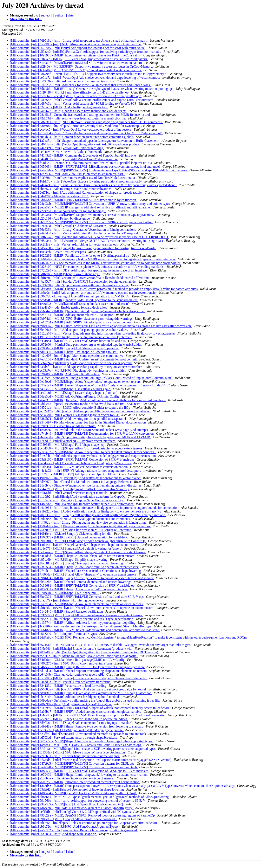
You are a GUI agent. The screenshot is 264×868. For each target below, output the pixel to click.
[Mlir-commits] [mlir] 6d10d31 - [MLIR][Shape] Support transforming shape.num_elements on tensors (79, 671)
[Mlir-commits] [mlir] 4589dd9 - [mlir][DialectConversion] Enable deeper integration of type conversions (80, 526)
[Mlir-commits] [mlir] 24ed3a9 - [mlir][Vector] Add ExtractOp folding (57, 148)
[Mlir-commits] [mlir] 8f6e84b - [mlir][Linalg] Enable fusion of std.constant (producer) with (72, 649)
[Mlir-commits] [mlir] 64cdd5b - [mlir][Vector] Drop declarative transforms (60, 682)
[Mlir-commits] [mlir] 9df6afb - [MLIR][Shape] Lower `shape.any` (55, 274)
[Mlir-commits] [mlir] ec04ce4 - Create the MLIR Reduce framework (56, 152)
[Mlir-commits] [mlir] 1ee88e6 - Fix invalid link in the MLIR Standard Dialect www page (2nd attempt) (79, 430)
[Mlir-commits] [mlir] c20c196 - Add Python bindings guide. (51, 218)
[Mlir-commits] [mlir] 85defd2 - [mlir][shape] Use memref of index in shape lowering (67, 789)
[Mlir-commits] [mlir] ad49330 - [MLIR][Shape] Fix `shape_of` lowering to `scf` (64, 352)
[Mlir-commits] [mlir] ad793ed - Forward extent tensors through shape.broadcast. (64, 738)
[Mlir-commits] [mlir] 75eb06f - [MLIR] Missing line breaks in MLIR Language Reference (71, 530)
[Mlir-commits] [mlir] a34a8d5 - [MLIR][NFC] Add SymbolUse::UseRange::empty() (67, 804)
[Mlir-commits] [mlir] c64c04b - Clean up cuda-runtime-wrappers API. (57, 674)
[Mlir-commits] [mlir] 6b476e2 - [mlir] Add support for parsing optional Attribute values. (69, 330)
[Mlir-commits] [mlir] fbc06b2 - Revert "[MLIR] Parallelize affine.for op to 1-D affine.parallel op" (76, 96)
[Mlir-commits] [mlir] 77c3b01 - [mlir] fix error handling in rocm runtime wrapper (65, 756)
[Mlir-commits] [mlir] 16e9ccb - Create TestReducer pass (48, 252)
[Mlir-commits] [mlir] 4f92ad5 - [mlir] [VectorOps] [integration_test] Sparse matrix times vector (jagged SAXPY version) (91, 760)
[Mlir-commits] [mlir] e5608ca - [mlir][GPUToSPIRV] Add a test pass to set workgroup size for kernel (78, 689)
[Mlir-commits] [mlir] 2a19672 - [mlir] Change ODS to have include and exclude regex (68, 111)
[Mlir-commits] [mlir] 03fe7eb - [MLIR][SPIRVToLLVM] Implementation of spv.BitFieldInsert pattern (79, 59)
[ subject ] (46, 15)
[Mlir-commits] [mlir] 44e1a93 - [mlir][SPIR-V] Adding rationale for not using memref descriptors (76, 471)
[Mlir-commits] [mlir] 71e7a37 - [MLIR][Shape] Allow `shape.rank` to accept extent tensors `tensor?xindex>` (83, 452)
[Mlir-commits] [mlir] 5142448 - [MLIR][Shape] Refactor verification (57, 611)
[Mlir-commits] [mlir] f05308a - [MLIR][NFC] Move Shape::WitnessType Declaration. (68, 752)
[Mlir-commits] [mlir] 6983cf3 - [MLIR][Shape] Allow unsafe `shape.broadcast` (64, 819)
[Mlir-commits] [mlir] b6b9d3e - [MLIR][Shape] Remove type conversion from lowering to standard (77, 726)
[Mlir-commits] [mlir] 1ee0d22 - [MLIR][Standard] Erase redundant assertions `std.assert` (70, 304)
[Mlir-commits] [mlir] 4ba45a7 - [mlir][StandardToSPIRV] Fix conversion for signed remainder (74, 281)
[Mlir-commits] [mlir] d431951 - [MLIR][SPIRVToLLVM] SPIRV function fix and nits (68, 341)
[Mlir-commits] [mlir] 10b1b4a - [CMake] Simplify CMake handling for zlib (61, 534)
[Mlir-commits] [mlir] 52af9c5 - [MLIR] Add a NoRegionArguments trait (59, 107)
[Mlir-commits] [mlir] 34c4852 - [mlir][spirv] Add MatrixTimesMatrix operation (64, 159)
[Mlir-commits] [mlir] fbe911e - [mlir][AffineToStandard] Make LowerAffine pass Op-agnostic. (74, 656)
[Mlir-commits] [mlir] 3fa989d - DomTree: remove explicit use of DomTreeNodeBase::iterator (73, 178)
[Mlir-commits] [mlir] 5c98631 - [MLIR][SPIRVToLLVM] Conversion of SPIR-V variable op (73, 585)
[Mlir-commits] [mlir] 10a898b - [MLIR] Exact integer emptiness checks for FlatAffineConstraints (76, 55)
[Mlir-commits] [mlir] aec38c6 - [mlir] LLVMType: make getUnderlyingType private (67, 730)
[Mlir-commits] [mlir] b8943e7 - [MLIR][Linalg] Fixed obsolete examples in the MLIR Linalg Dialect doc (81, 693)
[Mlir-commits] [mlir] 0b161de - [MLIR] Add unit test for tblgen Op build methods (65, 697)
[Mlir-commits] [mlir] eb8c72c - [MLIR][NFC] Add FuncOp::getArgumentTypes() (65, 826)
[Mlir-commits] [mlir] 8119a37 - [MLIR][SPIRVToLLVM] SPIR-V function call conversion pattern (76, 63)
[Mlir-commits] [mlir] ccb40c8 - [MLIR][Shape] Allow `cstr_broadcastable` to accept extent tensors (77, 448)
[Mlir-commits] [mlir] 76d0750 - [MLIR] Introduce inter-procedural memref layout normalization (75, 782)
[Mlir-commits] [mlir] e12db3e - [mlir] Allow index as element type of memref (63, 778)
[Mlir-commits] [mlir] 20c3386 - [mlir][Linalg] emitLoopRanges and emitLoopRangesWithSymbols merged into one (88, 515)
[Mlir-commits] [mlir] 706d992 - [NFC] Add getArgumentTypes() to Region (61, 704)
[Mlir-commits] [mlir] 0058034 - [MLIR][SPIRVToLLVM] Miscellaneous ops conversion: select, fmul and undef (85, 167)
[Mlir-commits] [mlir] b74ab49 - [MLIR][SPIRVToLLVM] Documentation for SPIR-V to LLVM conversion (82, 433)
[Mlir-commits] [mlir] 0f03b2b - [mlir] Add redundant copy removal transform (62, 81)
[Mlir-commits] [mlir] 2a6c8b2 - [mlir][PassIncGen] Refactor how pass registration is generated (74, 830)
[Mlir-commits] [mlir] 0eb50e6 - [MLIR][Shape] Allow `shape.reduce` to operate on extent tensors (76, 382)
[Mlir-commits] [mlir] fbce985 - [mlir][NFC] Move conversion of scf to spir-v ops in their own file (76, 44)
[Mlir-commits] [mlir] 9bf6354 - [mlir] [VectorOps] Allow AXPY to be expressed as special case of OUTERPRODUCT (90, 237)
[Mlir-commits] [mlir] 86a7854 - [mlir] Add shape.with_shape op (53, 834)
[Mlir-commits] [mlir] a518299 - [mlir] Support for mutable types (54, 634)
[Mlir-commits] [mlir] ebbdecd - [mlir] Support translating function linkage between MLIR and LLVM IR (80, 437)
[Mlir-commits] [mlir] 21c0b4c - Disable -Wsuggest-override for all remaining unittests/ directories (76, 485)
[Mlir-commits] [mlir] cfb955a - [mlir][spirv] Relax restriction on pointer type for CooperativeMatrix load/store (84, 823)
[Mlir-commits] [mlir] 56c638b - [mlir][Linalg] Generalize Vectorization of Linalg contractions (73, 230)
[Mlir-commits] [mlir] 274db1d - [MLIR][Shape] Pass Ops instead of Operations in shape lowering (76, 571)
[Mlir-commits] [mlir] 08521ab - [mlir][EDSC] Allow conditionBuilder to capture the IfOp (70, 408)
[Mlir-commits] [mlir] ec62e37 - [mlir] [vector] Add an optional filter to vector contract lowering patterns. (80, 411)
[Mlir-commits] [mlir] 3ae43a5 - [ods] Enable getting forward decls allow (59, 307)
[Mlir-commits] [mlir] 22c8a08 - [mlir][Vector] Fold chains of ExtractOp (58, 226)
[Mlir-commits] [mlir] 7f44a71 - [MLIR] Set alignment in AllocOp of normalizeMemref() (70, 489)
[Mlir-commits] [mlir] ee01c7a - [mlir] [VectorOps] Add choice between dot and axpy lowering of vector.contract (85, 78)
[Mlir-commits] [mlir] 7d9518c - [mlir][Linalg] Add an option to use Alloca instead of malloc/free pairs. (79, 40)
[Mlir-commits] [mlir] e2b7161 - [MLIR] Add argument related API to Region (62, 315)
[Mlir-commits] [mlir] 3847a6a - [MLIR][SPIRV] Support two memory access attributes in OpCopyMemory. (82, 215)
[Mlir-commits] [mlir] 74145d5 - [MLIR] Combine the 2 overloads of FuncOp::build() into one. (74, 155)
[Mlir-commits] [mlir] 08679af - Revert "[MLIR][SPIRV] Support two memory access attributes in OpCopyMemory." (88, 74)
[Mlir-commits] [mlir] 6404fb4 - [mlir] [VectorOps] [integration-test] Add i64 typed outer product (75, 144)
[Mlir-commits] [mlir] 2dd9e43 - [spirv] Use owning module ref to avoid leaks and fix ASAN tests (75, 404)
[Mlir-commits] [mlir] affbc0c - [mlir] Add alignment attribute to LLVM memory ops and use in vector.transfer (84, 293)
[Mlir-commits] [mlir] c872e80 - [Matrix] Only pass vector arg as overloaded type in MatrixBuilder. (76, 345)
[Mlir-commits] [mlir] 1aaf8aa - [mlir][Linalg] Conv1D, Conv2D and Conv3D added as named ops (76, 745)
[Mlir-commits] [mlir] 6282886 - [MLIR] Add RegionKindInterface (55, 374)
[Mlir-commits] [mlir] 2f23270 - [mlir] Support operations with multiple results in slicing (69, 285)
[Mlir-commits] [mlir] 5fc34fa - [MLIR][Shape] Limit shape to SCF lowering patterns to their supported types (83, 749)
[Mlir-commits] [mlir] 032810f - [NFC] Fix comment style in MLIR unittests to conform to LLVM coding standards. (88, 267)
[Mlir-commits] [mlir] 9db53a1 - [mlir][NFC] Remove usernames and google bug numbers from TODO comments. (87, 122)
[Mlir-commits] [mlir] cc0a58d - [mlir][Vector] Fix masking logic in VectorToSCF (65, 415)
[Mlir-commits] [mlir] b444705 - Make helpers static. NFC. (50, 196)
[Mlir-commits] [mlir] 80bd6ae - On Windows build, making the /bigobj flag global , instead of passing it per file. (85, 700)
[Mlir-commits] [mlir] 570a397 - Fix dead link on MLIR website (53, 426)
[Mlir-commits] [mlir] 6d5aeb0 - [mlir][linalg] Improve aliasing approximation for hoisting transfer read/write (83, 248)
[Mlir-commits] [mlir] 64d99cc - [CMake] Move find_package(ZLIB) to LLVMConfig (68, 660)
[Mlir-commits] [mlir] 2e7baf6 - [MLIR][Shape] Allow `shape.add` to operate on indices (69, 719)
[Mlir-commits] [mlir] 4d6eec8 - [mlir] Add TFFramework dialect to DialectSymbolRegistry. (72, 808)
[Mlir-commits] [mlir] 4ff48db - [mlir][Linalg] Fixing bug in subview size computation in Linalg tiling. (79, 522)
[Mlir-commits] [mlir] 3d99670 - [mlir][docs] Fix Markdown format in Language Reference (71, 482)
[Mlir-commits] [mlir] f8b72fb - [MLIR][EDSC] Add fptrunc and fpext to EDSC (64, 474)
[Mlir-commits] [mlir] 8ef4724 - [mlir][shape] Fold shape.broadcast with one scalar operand (71, 363)
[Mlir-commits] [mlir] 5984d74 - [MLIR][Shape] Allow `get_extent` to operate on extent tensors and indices (82, 578)
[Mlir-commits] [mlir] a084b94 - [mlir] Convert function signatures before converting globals (72, 137)
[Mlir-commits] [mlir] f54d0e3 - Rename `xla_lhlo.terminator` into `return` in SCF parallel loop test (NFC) (81, 163)
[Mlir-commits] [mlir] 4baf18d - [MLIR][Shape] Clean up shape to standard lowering (67, 563)
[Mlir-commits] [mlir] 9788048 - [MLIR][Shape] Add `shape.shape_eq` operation (64, 348)
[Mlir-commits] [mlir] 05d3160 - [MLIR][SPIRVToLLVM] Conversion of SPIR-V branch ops (72, 459)
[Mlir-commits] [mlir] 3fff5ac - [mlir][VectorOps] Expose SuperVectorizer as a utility (67, 500)
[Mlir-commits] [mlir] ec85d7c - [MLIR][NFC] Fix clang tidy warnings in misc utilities (68, 370)
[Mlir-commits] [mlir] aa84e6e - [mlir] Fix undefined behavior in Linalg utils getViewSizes (71, 463)
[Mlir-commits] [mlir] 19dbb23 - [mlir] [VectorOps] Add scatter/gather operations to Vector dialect (76, 478)
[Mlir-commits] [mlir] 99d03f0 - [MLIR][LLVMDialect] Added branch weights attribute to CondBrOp (78, 541)
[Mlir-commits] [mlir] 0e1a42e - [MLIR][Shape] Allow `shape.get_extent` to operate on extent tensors (78, 552)
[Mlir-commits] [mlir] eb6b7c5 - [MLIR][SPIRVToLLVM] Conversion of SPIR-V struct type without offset (82, 222)
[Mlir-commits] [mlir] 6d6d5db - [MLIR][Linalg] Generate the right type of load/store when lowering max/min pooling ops (92, 89)
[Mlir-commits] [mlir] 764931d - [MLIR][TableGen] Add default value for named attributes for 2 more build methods (88, 400)
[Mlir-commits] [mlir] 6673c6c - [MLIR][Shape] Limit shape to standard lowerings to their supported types (81, 741)
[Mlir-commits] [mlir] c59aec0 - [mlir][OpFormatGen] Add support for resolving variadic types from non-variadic (86, 52)
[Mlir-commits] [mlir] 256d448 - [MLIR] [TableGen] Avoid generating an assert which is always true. (78, 311)
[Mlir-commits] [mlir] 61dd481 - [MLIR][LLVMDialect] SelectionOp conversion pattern (69, 467)
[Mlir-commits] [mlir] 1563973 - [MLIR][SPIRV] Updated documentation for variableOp (70, 537)
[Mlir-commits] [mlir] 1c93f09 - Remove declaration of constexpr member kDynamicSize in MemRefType (81, 626)
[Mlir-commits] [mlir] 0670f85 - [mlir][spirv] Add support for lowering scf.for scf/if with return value (78, 48)
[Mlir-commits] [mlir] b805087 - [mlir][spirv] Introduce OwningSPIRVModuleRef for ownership (75, 126)
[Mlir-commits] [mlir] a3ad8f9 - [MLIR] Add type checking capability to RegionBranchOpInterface (76, 367)
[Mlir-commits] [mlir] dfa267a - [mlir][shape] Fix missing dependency (57, 600)
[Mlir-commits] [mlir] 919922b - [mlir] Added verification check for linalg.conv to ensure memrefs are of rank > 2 (86, 511)
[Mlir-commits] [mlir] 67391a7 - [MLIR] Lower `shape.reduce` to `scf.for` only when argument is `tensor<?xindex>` (88, 385)
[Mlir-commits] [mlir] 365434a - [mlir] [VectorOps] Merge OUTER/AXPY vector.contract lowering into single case (87, 241)
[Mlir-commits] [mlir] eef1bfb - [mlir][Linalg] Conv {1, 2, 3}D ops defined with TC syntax (71, 812)
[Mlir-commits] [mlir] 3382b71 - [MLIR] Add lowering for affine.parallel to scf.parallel (68, 419)
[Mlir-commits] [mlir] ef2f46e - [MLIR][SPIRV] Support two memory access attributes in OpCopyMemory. (82, 66)
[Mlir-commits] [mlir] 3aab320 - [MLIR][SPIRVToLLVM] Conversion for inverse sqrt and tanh (74, 767)
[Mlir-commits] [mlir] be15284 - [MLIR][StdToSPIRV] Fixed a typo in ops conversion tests (71, 322)
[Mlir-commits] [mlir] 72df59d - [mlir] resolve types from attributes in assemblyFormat (68, 118)
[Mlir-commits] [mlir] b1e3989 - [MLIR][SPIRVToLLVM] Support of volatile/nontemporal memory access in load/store (90, 708)
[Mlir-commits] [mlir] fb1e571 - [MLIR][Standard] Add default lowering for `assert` (66, 548)
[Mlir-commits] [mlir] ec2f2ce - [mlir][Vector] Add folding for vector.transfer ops (64, 244)
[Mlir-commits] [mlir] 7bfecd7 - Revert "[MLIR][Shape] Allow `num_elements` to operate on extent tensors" (83, 608)
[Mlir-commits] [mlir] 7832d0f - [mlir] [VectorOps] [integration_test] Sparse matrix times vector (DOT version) (84, 652)
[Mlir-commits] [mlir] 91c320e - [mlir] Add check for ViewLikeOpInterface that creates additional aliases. (81, 85)
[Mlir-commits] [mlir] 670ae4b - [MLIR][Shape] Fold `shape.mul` (54, 593)
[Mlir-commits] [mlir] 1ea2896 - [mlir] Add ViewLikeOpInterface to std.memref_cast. (67, 174)
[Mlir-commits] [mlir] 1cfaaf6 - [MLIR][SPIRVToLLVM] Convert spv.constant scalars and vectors (76, 70)
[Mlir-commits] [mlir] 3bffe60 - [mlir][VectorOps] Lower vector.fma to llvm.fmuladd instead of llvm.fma (80, 278)
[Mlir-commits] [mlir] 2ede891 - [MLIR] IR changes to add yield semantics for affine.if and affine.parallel (81, 207)
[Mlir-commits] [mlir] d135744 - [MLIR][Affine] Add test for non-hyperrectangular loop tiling (73, 623)
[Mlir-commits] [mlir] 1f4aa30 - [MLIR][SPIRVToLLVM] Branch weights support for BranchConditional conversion (88, 715)
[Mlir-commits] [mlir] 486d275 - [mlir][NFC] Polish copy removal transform (61, 663)
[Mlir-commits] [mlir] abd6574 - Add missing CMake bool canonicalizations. (61, 189)
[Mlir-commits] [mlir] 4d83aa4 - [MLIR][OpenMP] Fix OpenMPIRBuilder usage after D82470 (73, 793)
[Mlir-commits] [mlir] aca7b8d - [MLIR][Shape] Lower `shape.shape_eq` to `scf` (64, 393)
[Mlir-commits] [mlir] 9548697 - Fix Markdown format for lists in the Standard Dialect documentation (78, 422)
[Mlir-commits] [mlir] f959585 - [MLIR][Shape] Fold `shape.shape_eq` (58, 445)
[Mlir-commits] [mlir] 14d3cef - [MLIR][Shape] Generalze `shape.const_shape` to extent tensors (74, 545)
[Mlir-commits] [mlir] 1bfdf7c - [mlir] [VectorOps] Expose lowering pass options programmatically (76, 181)
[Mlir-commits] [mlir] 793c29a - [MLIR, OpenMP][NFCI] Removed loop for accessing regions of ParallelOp (83, 815)
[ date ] (71, 15)
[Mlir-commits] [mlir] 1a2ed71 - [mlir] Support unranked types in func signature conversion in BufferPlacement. (85, 141)
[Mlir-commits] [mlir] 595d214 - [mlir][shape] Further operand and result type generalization (72, 619)
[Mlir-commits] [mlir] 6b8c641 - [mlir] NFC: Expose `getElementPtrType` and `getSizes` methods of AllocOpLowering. (90, 797)
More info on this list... (26, 19)
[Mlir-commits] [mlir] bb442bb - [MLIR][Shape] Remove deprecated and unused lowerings (71, 582)
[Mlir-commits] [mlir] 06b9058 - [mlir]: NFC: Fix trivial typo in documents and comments (70, 519)
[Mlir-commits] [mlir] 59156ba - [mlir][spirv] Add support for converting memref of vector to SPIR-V (78, 801)
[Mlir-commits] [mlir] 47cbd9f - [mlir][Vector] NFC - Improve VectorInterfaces (63, 441)
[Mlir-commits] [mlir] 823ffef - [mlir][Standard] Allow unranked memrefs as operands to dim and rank (78, 734)
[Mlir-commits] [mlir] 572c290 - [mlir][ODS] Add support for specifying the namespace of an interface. (79, 270)
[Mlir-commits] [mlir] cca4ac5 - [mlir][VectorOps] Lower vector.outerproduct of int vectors (71, 129)
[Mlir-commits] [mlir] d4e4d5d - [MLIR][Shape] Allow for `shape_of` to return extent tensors (72, 556)
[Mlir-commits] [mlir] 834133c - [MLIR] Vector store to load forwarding (58, 686)
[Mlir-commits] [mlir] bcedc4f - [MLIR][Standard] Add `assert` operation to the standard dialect (74, 300)
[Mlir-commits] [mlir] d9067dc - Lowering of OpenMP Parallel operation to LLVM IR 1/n (70, 296)
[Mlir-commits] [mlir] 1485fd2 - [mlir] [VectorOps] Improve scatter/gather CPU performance (72, 504)
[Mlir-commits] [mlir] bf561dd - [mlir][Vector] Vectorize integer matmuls (59, 493)
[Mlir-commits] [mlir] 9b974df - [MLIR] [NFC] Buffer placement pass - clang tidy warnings (72, 319)
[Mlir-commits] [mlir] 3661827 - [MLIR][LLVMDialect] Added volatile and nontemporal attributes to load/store (85, 630)
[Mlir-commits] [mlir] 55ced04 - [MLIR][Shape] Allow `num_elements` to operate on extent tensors (77, 604)
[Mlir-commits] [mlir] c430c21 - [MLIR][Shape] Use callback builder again (61, 389)
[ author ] (59, 15)
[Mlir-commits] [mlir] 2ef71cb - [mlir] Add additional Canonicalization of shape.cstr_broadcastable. (77, 192)
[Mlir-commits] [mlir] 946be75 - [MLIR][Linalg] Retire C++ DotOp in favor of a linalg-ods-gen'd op (77, 667)
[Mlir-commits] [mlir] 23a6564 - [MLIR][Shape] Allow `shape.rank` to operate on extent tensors (74, 567)
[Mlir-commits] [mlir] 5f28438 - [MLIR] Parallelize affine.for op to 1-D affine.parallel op (70, 92)
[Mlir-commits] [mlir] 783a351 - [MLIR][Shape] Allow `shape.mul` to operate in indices (69, 589)
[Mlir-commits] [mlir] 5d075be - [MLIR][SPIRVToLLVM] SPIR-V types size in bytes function (73, 200)
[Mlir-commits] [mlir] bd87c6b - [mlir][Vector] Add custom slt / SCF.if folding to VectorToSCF (74, 104)
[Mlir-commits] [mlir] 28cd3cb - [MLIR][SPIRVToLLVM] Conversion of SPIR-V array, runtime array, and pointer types (90, 204)
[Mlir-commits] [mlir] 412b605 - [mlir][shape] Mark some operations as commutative (67, 356)
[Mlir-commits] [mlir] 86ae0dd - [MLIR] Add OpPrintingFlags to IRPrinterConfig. (65, 396)
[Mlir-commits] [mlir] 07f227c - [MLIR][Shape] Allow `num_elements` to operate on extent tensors (77, 615)
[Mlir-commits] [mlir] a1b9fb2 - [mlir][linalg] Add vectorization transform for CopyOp (68, 497)
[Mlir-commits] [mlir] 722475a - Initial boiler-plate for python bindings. (58, 211)
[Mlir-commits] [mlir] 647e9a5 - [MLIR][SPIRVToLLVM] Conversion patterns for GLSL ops (72, 763)
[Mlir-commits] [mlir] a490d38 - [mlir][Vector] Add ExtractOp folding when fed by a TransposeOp (76, 233)
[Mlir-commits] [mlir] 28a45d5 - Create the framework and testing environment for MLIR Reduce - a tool (80, 115)
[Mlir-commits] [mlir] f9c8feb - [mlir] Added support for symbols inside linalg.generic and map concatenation (83, 456)
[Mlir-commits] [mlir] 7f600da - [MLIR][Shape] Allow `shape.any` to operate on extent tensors (73, 574)
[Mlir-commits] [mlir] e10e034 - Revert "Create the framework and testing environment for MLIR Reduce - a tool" (86, 133)
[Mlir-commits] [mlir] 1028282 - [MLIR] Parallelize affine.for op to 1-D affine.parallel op (70, 256)
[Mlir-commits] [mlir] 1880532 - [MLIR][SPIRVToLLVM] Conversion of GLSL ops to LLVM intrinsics (80, 771)
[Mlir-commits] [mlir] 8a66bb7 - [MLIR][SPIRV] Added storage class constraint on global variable (76, 712)
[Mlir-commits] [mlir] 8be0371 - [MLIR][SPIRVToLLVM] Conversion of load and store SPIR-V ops (77, 597)
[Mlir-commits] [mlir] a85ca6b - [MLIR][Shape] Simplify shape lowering (59, 560)
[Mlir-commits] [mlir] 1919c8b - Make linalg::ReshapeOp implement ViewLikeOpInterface (71, 337)
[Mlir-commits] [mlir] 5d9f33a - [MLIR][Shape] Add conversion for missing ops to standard (71, 723)
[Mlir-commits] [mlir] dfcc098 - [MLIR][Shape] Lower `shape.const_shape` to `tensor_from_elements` (79, 678)
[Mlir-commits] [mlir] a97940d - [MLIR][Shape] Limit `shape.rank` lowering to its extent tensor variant (79, 775)
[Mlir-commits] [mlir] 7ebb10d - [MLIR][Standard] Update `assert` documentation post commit (74, 359)
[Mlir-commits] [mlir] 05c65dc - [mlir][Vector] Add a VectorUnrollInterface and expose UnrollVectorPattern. (82, 100)
